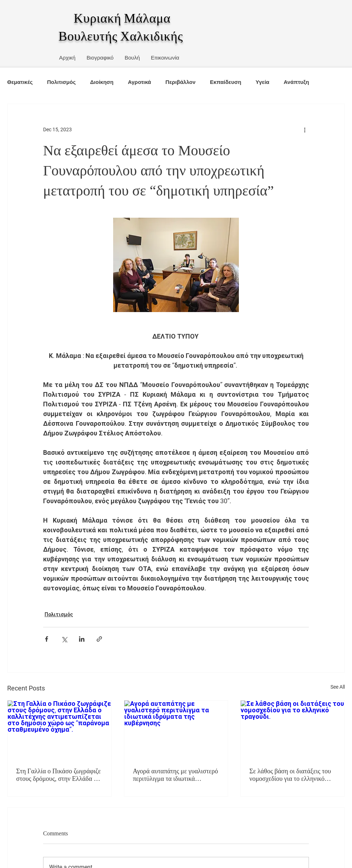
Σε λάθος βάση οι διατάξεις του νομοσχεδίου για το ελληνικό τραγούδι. (290, 775)
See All (338, 687)
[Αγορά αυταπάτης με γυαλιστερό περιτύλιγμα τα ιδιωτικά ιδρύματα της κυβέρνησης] (176, 730)
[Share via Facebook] (47, 639)
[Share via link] (99, 639)
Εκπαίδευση (225, 82)
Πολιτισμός (61, 82)
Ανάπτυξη (297, 82)
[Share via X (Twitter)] (64, 639)
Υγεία (263, 82)
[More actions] (305, 130)
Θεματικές (20, 82)
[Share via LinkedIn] (82, 639)
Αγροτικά (140, 82)
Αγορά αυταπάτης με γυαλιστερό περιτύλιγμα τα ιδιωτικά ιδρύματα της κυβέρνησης (175, 775)
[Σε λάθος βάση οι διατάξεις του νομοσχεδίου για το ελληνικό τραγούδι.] (293, 730)
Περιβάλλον (181, 82)
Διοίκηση (102, 82)
